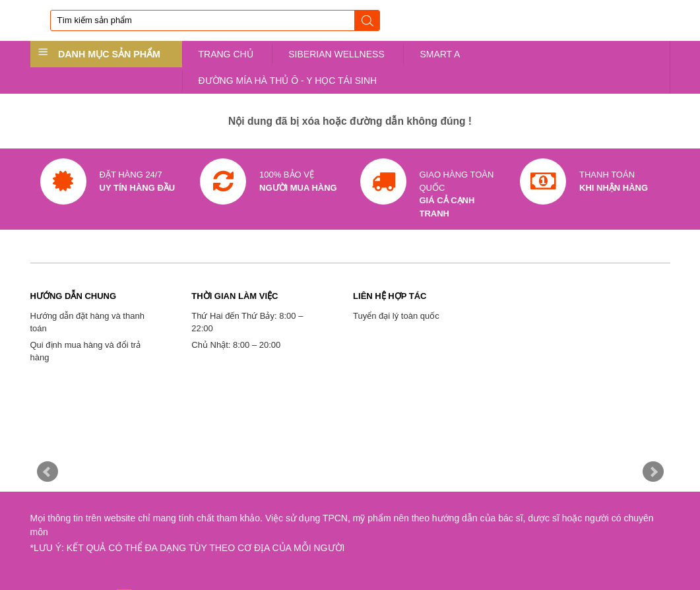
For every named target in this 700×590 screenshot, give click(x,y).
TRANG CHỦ (226, 54)
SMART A (440, 54)
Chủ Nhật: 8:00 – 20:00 (236, 345)
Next (653, 472)
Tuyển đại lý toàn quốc (396, 316)
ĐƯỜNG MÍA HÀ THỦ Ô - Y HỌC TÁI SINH (288, 81)
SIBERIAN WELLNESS (336, 54)
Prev (48, 472)
